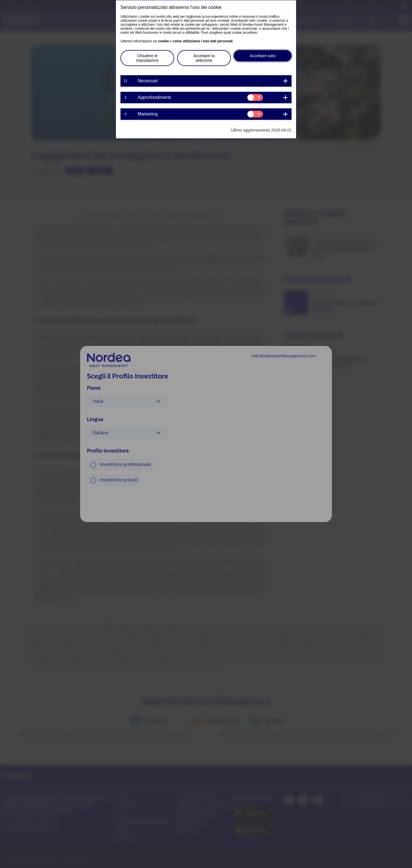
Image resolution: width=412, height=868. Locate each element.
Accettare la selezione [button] (204, 58)
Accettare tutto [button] (263, 56)
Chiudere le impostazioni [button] (147, 58)
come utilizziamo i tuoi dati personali (203, 41)
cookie (163, 41)
